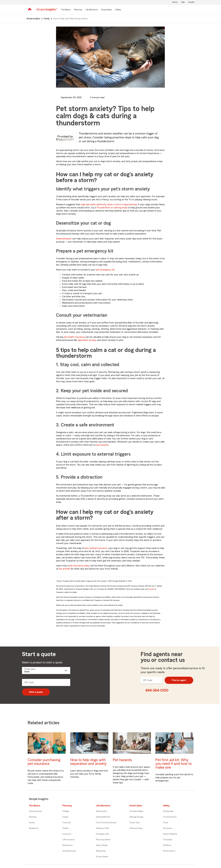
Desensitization (64, 239)
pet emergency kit (105, 270)
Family (32, 823)
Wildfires (167, 845)
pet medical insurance (96, 548)
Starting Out (101, 811)
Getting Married (103, 817)
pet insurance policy (79, 566)
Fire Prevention (170, 817)
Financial (66, 823)
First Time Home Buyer (106, 823)
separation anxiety (87, 340)
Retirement (68, 845)
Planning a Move (103, 840)
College (66, 811)
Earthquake (168, 811)
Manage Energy (136, 817)
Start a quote (36, 692)
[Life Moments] (92, 10)
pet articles (64, 569)
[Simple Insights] (47, 11)
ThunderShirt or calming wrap (112, 208)
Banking (33, 817)
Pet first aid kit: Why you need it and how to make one (174, 764)
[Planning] (78, 10)
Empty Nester (102, 857)
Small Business (69, 851)
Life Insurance (69, 840)
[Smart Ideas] (106, 10)
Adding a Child (102, 828)
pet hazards (102, 445)
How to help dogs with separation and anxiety (88, 762)
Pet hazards (122, 760)
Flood (165, 823)
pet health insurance (74, 337)
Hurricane (168, 828)
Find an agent (179, 680)
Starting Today (136, 828)
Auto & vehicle (35, 811)
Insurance (67, 834)
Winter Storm (169, 851)
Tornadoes (168, 840)
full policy (151, 589)
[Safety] (118, 10)
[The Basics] (66, 10)
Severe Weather (170, 834)
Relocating (101, 851)
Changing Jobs (103, 834)
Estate (65, 817)
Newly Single (102, 845)
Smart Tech (135, 823)
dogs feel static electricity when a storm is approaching (109, 204)
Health (65, 828)
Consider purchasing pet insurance (44, 762)
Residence (34, 828)
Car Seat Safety (136, 811)
